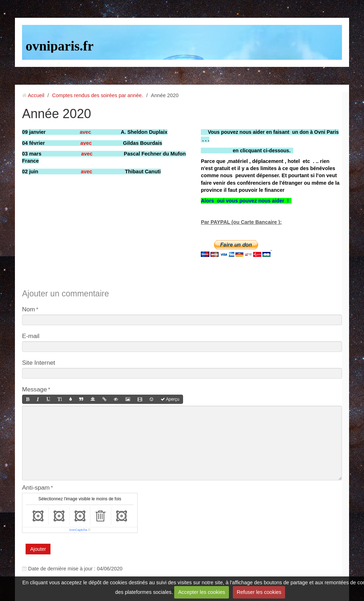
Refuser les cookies (259, 592)
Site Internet (39, 363)
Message (34, 389)
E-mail (31, 336)
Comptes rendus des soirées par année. (98, 95)
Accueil (36, 95)
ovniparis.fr (60, 46)
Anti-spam (36, 487)
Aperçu (170, 399)
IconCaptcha (78, 530)
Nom (28, 309)
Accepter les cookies (202, 592)
